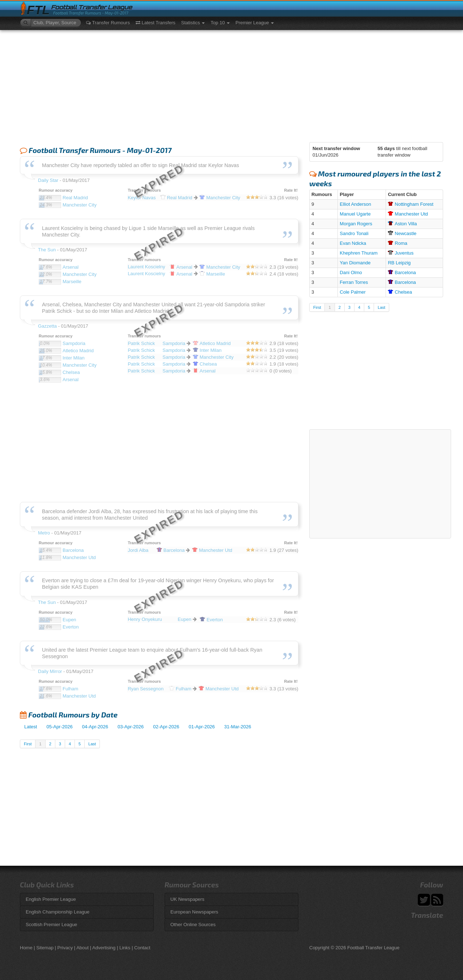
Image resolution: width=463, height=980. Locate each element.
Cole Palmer (353, 292)
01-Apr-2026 (202, 727)
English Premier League (51, 899)
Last (92, 744)
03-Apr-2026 (131, 727)
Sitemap (45, 948)
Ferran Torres (354, 282)
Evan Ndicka (353, 243)
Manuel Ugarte (355, 214)
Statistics (193, 23)
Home (26, 948)
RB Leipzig (399, 263)
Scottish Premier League (51, 924)
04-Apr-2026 (95, 727)
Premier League (255, 23)
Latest (31, 727)
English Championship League (58, 912)
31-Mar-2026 (238, 727)
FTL (38, 10)
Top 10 (220, 23)
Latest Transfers (156, 23)
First (28, 744)
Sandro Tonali (354, 233)
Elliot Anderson (355, 204)
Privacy (65, 948)
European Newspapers (194, 912)
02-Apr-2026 (166, 727)
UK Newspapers (187, 899)
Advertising (104, 948)
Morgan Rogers (356, 224)
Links (125, 948)
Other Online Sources (193, 924)
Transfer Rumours (108, 23)
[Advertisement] (231, 84)
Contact (142, 948)
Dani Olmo (351, 272)
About (82, 948)
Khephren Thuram (359, 253)
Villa (402, 224)
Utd (408, 214)
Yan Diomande (355, 263)
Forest (411, 204)
